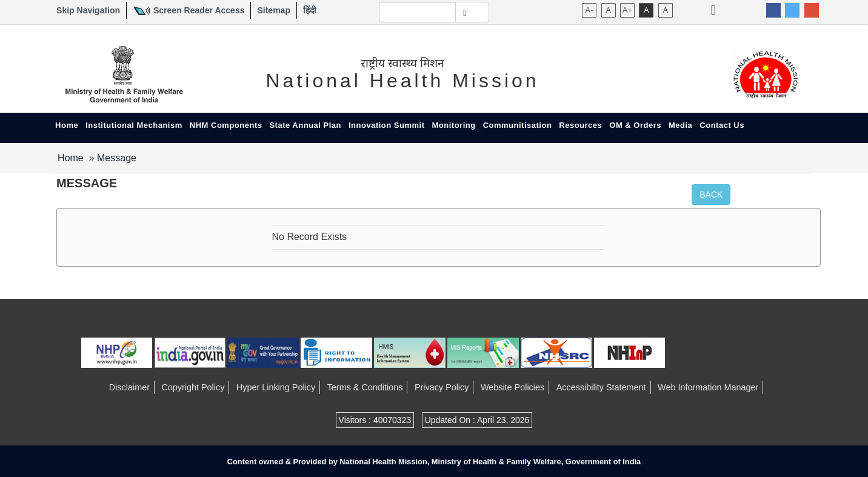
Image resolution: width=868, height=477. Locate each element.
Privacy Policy (442, 387)
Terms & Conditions (365, 387)
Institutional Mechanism (134, 125)
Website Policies (512, 387)
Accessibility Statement (601, 387)
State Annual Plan (305, 125)
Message (117, 158)
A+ (627, 10)
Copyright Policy (193, 387)
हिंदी (310, 10)
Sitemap (273, 10)
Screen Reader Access (199, 10)
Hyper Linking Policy (276, 387)
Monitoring (454, 125)
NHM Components (226, 125)
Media (680, 125)
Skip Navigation (88, 10)
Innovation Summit (387, 125)
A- (589, 10)
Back (711, 195)
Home (67, 125)
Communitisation (518, 125)
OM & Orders (635, 125)
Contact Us (722, 125)
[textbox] (418, 12)
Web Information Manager (708, 387)
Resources (580, 125)
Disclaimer (129, 387)
